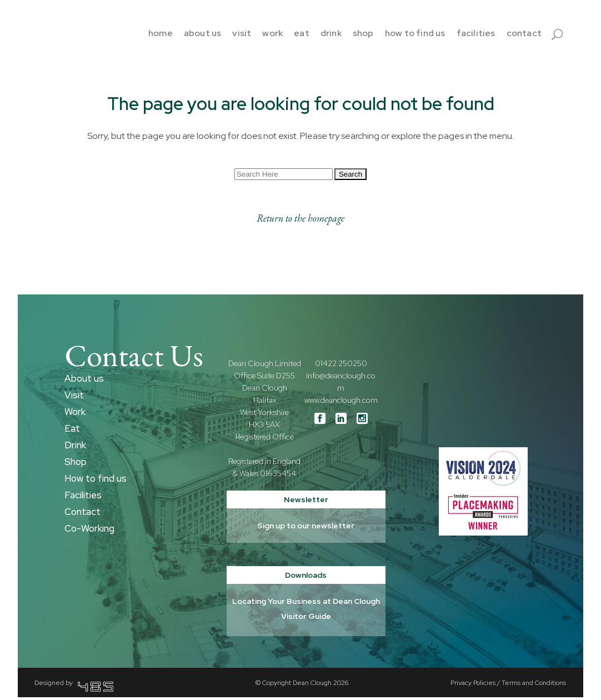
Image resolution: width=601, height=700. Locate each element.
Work (75, 414)
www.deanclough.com (341, 403)
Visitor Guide (306, 619)
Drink (75, 448)
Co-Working (89, 531)
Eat (72, 431)
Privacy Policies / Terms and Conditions (508, 686)
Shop (76, 464)
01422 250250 (341, 366)
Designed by (74, 686)
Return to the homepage (300, 221)
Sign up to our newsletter (306, 528)
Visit (74, 398)
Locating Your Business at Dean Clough (306, 604)
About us (84, 381)
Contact (82, 514)
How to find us (96, 481)
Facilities (83, 498)
